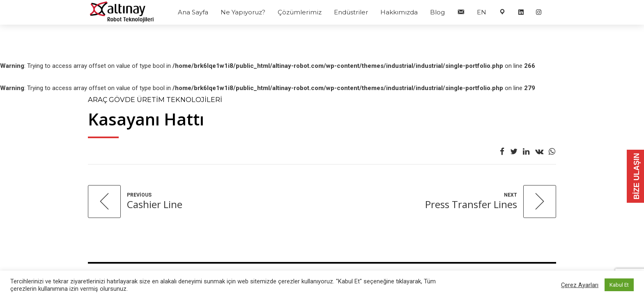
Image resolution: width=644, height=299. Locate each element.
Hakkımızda (399, 12)
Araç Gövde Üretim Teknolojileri (155, 100)
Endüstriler (351, 12)
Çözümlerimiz (300, 12)
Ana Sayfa (193, 12)
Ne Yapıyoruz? (243, 12)
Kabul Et (619, 285)
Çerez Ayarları (580, 285)
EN (482, 12)
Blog (437, 12)
